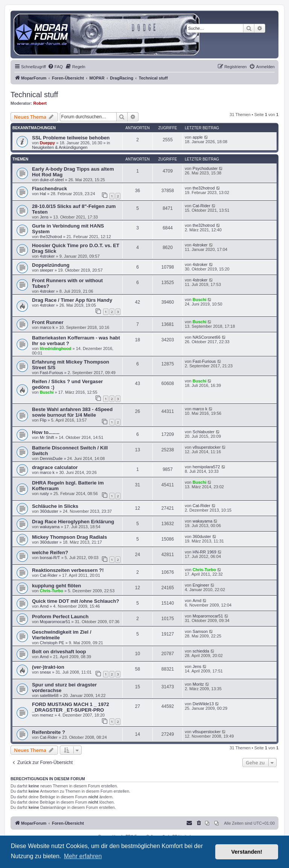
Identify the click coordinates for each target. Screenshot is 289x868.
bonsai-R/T (50, 558)
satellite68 (49, 695)
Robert (40, 103)
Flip (43, 420)
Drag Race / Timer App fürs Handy (72, 300)
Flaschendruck (49, 189)
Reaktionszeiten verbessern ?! (68, 570)
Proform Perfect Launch (60, 617)
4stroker (47, 256)
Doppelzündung (51, 265)
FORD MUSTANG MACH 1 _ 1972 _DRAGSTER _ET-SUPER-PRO (71, 707)
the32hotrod (204, 188)
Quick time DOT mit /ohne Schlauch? (76, 601)
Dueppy (47, 143)
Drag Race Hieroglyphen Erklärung (73, 522)
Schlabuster (204, 432)
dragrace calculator (55, 467)
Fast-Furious (52, 373)
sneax (45, 672)
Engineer (201, 585)
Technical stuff (34, 95)
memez (47, 715)
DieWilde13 (203, 704)
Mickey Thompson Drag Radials (69, 537)
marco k (47, 327)
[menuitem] (55, 67)
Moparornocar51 (55, 622)
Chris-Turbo (204, 570)
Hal (43, 194)
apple (198, 137)
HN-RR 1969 (205, 552)
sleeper (47, 270)
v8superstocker (207, 447)
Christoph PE (52, 643)
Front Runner (48, 322)
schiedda (201, 651)
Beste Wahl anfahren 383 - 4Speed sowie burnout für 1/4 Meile (72, 412)
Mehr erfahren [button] (83, 856)
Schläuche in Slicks (55, 506)
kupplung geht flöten (56, 586)
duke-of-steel (52, 180)
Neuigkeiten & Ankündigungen (60, 147)
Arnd (44, 606)
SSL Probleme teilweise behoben (71, 138)
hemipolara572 (206, 467)
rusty (44, 494)
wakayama (50, 527)
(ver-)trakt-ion (48, 667)
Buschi (200, 300)
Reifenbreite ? (49, 732)
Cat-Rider (202, 206)
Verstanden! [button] (247, 852)
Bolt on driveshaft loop (59, 652)
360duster (49, 511)
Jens (44, 217)
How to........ (46, 432)
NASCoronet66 (207, 337)
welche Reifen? (50, 552)
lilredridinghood (56, 348)
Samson (200, 631)
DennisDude (51, 458)
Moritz (198, 684)
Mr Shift (47, 437)
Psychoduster (205, 168)
